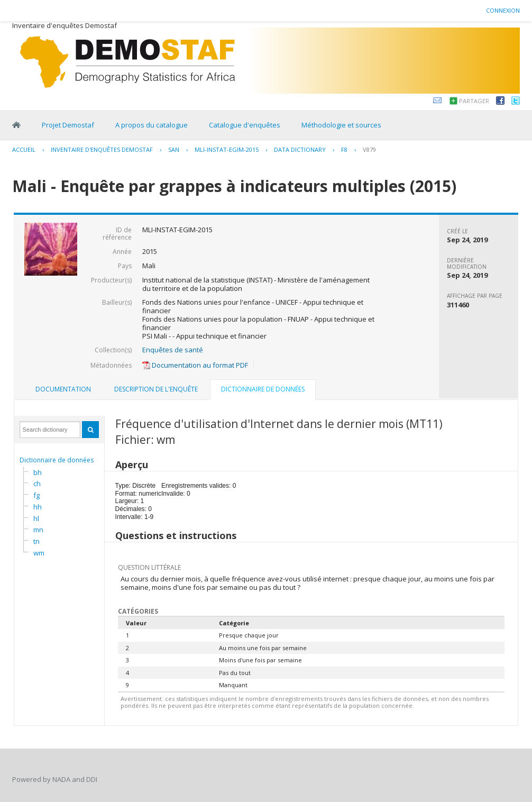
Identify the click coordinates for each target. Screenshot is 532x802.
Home (16, 125)
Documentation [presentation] (63, 389)
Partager (474, 101)
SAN (174, 149)
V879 (369, 149)
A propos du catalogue (152, 125)
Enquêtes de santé (173, 350)
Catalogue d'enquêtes (245, 125)
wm (39, 553)
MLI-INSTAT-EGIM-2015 (227, 149)
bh (38, 472)
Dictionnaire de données (57, 460)
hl (36, 518)
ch (37, 484)
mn (38, 530)
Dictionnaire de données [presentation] (263, 389)
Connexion (503, 10)
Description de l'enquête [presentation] (156, 389)
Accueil (24, 149)
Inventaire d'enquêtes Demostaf (102, 149)
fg (36, 495)
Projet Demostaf (68, 125)
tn (36, 541)
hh (38, 507)
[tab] (63, 389)
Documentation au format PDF (195, 365)
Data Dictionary (300, 149)
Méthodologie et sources (341, 125)
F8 (344, 149)
